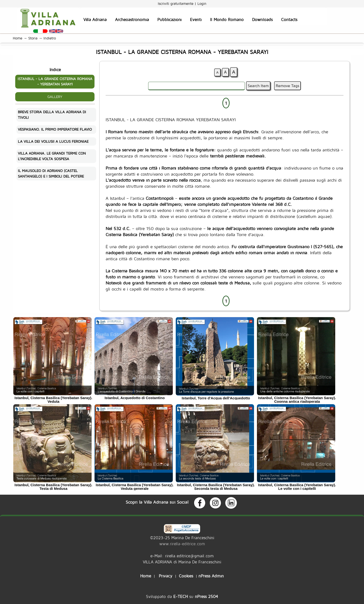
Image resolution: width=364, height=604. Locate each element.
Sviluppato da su (182, 596)
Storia (33, 38)
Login (202, 4)
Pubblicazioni (169, 20)
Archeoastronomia (132, 20)
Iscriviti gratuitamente (176, 4)
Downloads (262, 20)
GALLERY (55, 97)
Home (18, 38)
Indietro (51, 38)
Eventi (196, 20)
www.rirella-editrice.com (182, 544)
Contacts (289, 20)
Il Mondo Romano (227, 20)
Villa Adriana (95, 20)
